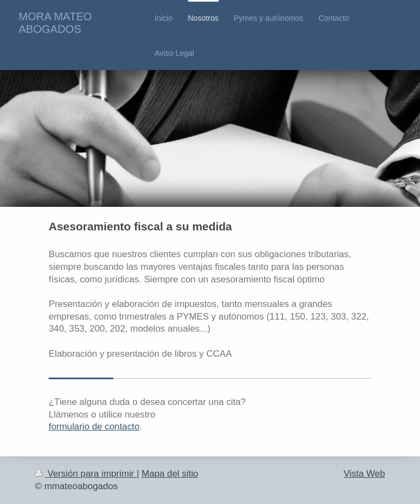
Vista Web (364, 474)
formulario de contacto (94, 427)
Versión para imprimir (86, 474)
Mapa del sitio (170, 474)
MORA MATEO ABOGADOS (55, 23)
